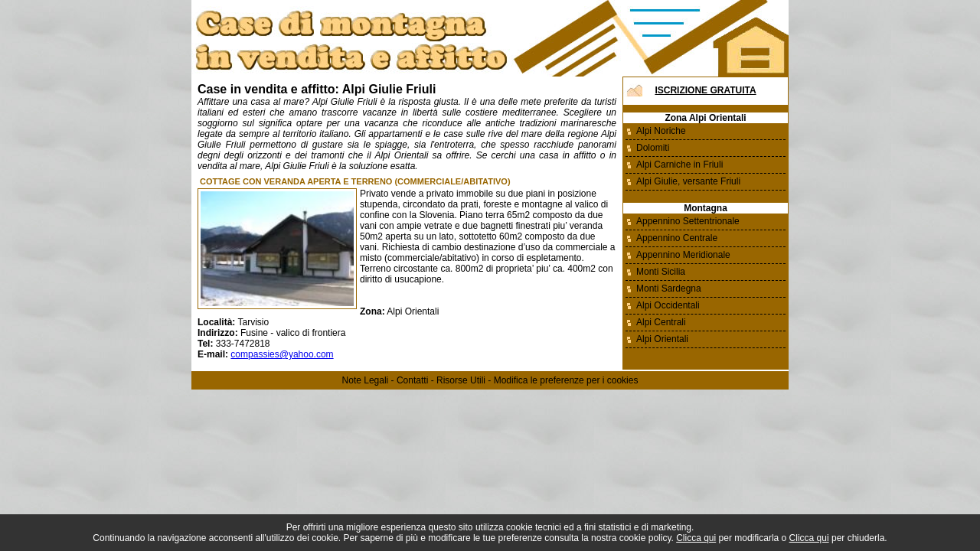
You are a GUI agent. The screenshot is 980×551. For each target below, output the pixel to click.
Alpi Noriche (661, 131)
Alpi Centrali (661, 322)
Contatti (412, 380)
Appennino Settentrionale (688, 221)
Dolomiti (653, 148)
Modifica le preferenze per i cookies (566, 380)
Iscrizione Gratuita (705, 90)
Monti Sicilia (661, 272)
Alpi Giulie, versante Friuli (688, 181)
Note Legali (366, 380)
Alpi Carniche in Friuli (679, 165)
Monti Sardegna (669, 289)
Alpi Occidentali (668, 305)
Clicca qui (696, 538)
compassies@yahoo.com (282, 354)
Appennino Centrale (677, 238)
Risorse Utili (461, 380)
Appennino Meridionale (683, 255)
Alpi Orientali (662, 339)
